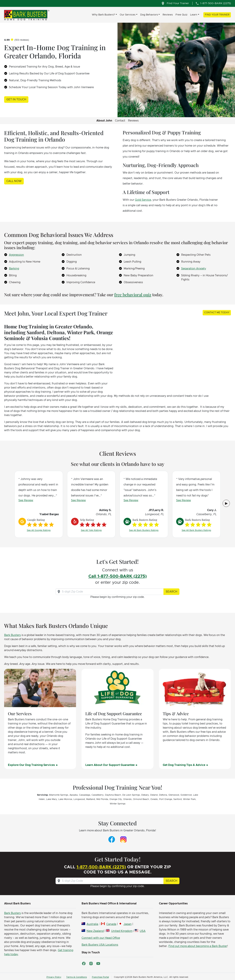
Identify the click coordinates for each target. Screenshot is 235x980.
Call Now (14, 181)
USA (143, 931)
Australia (92, 924)
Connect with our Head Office (101, 938)
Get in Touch (16, 99)
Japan (128, 924)
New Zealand (95, 931)
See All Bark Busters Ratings (144, 530)
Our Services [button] (128, 15)
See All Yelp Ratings (91, 530)
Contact (120, 121)
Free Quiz (181, 15)
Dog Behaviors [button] (149, 15)
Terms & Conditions (77, 977)
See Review (26, 500)
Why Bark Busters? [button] (103, 15)
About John (104, 121)
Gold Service (143, 200)
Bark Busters (12, 635)
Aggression (16, 255)
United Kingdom (122, 931)
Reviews (168, 15)
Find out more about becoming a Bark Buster (198, 946)
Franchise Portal (100, 977)
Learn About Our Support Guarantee (110, 765)
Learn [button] (194, 15)
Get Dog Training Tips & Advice (184, 765)
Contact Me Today (217, 313)
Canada (111, 924)
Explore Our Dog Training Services (32, 765)
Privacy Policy (54, 977)
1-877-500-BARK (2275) (101, 867)
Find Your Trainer (217, 15)
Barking (14, 269)
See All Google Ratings (39, 530)
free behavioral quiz (133, 295)
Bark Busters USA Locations (100, 945)
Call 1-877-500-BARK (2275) (118, 576)
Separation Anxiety (194, 269)
